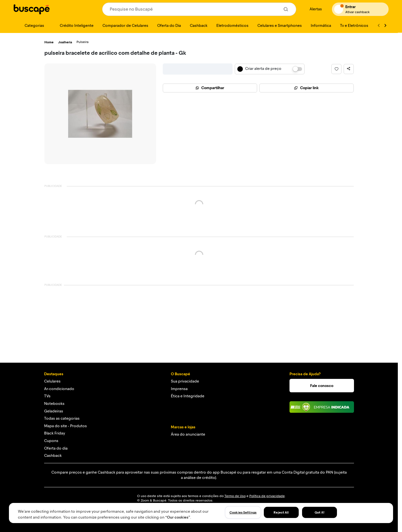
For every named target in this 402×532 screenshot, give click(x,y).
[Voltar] (379, 26)
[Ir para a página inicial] (32, 9)
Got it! (320, 512)
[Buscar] (286, 9)
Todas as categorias (62, 418)
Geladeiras (54, 411)
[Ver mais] (385, 26)
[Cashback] (199, 25)
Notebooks (54, 404)
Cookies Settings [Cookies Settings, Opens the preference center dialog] (243, 512)
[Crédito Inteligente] (73, 25)
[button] (336, 69)
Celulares (52, 381)
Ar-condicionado (59, 389)
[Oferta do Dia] (169, 25)
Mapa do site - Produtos (65, 426)
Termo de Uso (235, 496)
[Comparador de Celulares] (125, 25)
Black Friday (55, 433)
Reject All (281, 512)
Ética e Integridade (188, 396)
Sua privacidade (185, 381)
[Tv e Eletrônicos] (354, 25)
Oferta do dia (56, 448)
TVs (47, 396)
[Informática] (321, 25)
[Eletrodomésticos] (232, 25)
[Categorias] (31, 25)
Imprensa (179, 389)
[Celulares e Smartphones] (280, 25)
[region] (201, 513)
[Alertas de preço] (314, 9)
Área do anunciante (188, 434)
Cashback (53, 456)
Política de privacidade (267, 496)
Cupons (51, 441)
